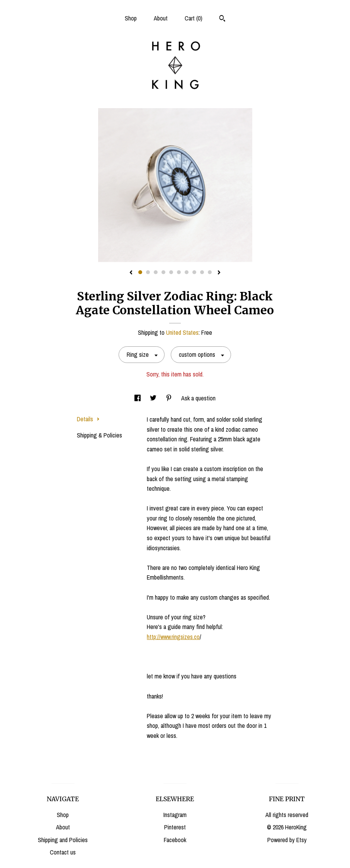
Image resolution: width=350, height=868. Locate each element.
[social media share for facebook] (138, 398)
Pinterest (175, 827)
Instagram (175, 815)
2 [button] (148, 272)
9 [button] (202, 272)
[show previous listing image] (131, 273)
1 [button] (140, 272)
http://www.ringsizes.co (173, 637)
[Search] (222, 19)
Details (88, 419)
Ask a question (198, 398)
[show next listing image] (219, 273)
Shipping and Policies (63, 840)
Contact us (63, 852)
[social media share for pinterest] (170, 398)
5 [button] (171, 272)
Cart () (194, 18)
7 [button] (187, 272)
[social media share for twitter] (154, 398)
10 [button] (210, 272)
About (161, 18)
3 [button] (156, 272)
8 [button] (194, 272)
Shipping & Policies (99, 435)
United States (182, 332)
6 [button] (179, 272)
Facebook (175, 840)
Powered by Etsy (287, 840)
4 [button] (163, 272)
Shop (131, 18)
